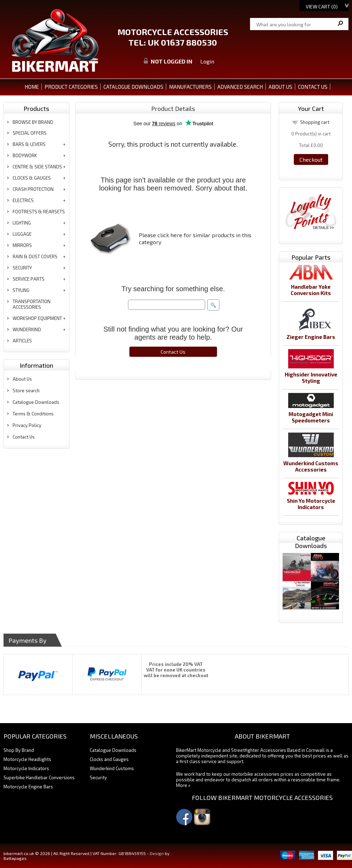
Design (157, 853)
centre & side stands (37, 167)
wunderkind (27, 329)
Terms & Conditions (33, 414)
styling (21, 290)
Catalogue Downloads (36, 402)
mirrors (22, 245)
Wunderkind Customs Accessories (311, 466)
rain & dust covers (35, 256)
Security (98, 777)
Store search (26, 390)
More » (183, 785)
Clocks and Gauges (109, 759)
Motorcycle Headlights (27, 759)
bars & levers (29, 144)
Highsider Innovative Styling (311, 378)
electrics (23, 200)
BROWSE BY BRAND (33, 122)
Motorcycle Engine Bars (28, 787)
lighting (22, 223)
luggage (22, 234)
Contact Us (24, 437)
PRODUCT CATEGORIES (71, 87)
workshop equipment (37, 318)
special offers (30, 133)
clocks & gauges (32, 178)
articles (22, 341)
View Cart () (322, 6)
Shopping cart (315, 122)
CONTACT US (313, 87)
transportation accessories (32, 304)
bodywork (25, 155)
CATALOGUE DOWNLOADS (133, 87)
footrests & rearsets (39, 212)
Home (32, 87)
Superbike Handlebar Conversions (39, 777)
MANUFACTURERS (190, 87)
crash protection (33, 189)
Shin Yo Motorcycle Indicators (311, 504)
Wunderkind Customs (112, 768)
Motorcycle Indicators (26, 768)
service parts (29, 279)
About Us (22, 379)
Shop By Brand (19, 750)
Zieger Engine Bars (311, 337)
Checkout (311, 159)
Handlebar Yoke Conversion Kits (311, 290)
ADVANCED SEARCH (240, 87)
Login (207, 61)
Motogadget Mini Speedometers (311, 417)
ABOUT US (280, 87)
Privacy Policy (27, 425)
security (22, 268)
